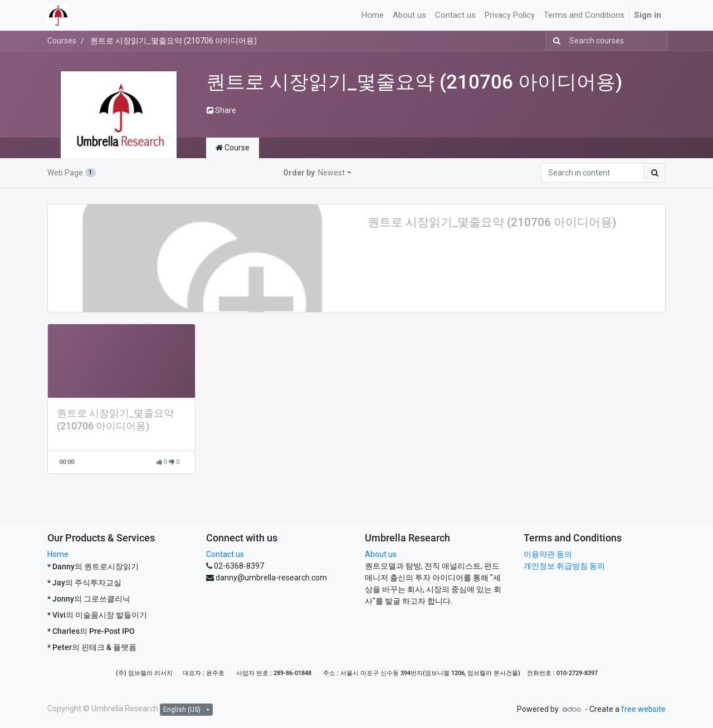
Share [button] (221, 110)
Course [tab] (233, 148)
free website (643, 709)
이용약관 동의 (548, 554)
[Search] (555, 41)
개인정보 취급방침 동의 (564, 566)
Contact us (225, 554)
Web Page (72, 173)
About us (381, 554)
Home (58, 554)
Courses (62, 41)
